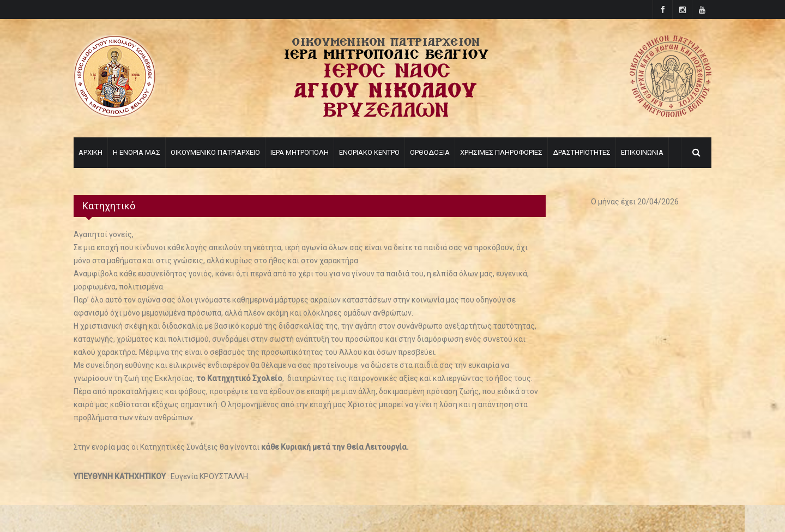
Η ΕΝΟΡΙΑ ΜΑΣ (137, 152)
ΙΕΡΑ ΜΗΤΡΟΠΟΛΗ (300, 152)
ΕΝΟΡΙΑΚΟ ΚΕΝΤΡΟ (369, 152)
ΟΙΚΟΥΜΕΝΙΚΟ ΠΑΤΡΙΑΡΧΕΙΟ (215, 152)
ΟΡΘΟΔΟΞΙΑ (430, 152)
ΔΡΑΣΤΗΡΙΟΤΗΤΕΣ (582, 152)
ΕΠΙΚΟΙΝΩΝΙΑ (642, 152)
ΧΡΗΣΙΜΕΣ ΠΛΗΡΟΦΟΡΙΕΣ (501, 152)
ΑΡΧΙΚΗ (90, 152)
